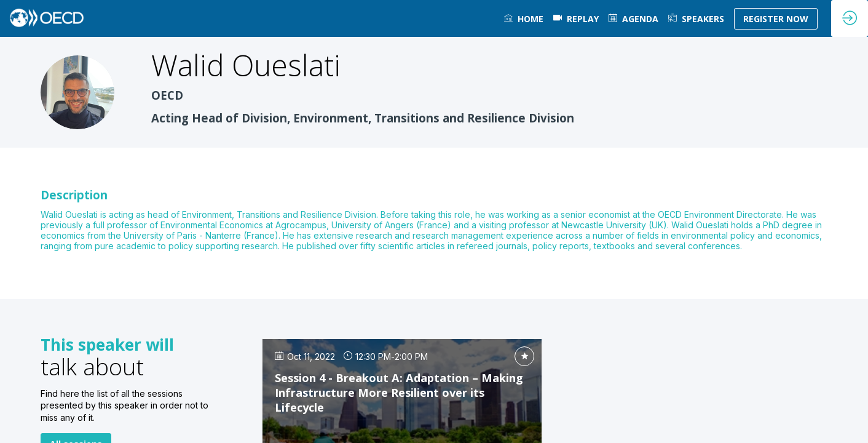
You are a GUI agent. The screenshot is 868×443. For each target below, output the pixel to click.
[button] (776, 19)
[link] (524, 18)
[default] (576, 18)
